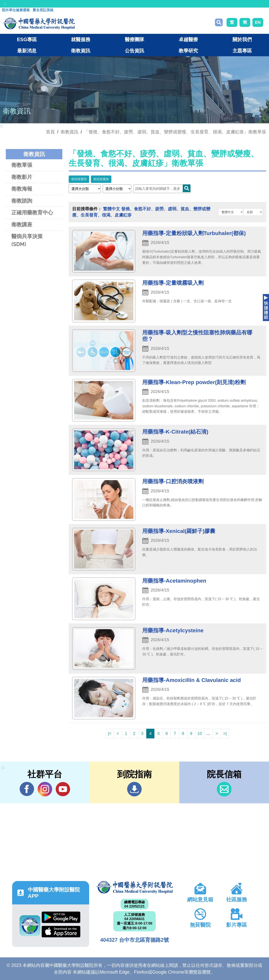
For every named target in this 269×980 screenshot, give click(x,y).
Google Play (61, 917)
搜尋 (219, 22)
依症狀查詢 (79, 179)
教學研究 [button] (188, 51)
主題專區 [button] (242, 51)
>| (225, 733)
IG (45, 789)
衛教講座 (22, 225)
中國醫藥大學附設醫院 (135, 887)
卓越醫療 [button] (188, 39)
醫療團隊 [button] (134, 39)
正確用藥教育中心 (32, 213)
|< (110, 733)
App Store (61, 932)
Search (187, 188)
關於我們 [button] (242, 39)
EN (258, 22)
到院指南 (134, 789)
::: (5, 4)
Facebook (27, 789)
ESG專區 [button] (27, 39)
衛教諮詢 (22, 201)
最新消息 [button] (27, 51)
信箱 (224, 789)
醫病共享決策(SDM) (27, 240)
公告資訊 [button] (134, 51)
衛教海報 (22, 189)
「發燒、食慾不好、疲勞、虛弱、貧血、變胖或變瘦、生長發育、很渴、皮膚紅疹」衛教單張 (175, 132)
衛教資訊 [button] (81, 51)
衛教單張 (22, 165)
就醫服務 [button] (81, 39)
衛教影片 (22, 177)
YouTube (63, 789)
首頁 (50, 132)
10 (200, 733)
